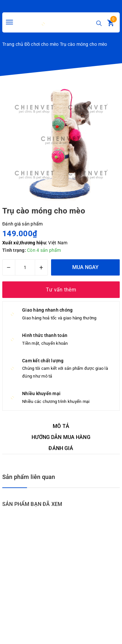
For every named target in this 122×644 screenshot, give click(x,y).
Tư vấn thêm (61, 290)
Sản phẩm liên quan (29, 477)
